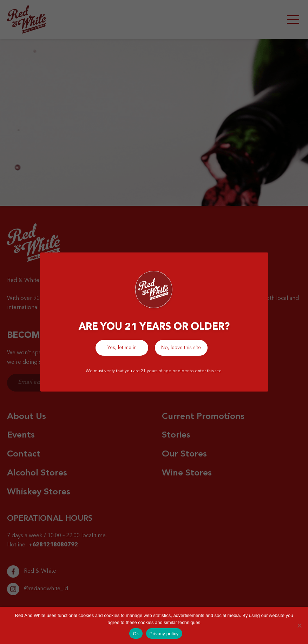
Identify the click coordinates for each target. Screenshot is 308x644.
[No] (299, 625)
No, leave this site (181, 348)
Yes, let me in (122, 348)
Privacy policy (164, 634)
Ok (136, 634)
